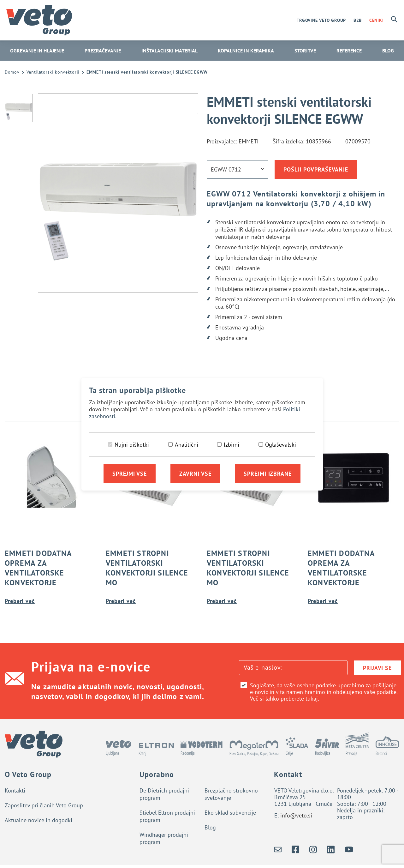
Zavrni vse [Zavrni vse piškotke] (195, 474)
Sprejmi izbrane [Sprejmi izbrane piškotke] (268, 474)
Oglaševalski (281, 445)
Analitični (187, 445)
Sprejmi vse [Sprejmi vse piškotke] (130, 474)
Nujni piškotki (132, 445)
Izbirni (232, 445)
